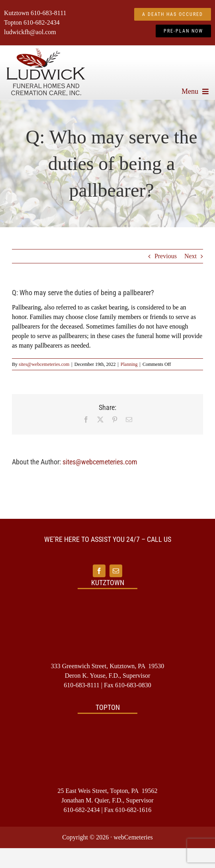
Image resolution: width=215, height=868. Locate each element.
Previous (166, 256)
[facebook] (99, 571)
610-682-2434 (42, 22)
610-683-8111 (48, 13)
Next (191, 256)
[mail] (116, 571)
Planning (129, 364)
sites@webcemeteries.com (44, 364)
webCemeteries (133, 837)
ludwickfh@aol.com (30, 32)
